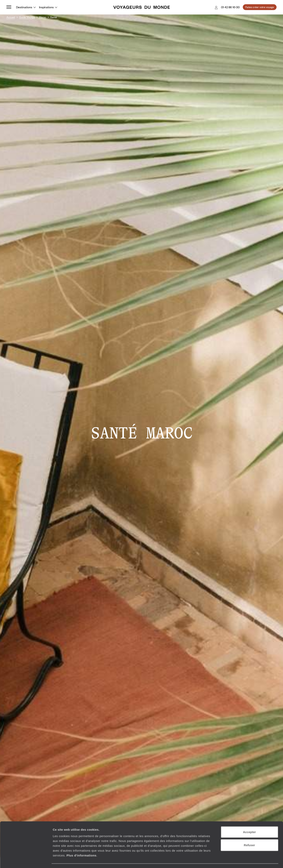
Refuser (249, 834)
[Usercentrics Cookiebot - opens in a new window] (26, 860)
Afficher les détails (222, 860)
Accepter (249, 820)
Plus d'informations (81, 844)
